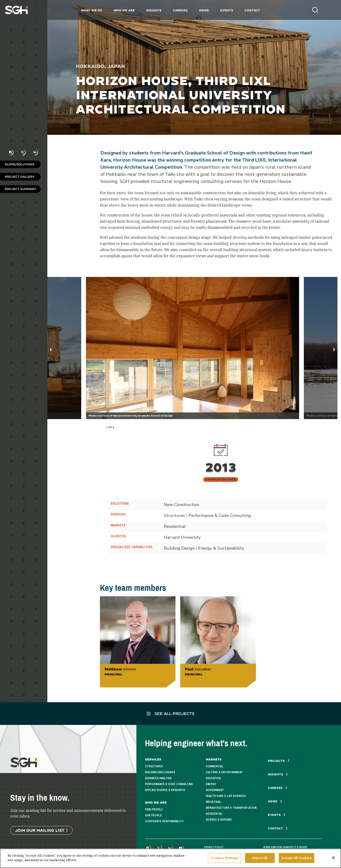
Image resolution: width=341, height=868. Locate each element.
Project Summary (20, 189)
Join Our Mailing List (40, 830)
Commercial (215, 766)
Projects (279, 761)
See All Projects (171, 713)
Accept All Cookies (296, 858)
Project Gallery (20, 177)
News (204, 10)
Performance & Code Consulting (169, 784)
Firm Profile (154, 809)
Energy (211, 784)
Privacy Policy (214, 847)
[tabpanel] (193, 348)
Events (227, 10)
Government (215, 790)
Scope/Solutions (20, 164)
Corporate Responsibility (164, 821)
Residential (214, 814)
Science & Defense (219, 820)
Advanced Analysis (158, 778)
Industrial (213, 802)
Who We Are (124, 10)
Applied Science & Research (165, 790)
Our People (153, 815)
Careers (180, 10)
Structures (154, 766)
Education (213, 778)
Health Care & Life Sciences (226, 796)
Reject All (260, 858)
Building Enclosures (160, 772)
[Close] (333, 858)
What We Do (92, 10)
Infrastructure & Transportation (231, 808)
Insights (154, 10)
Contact (252, 10)
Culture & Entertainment (224, 772)
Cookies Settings (224, 858)
